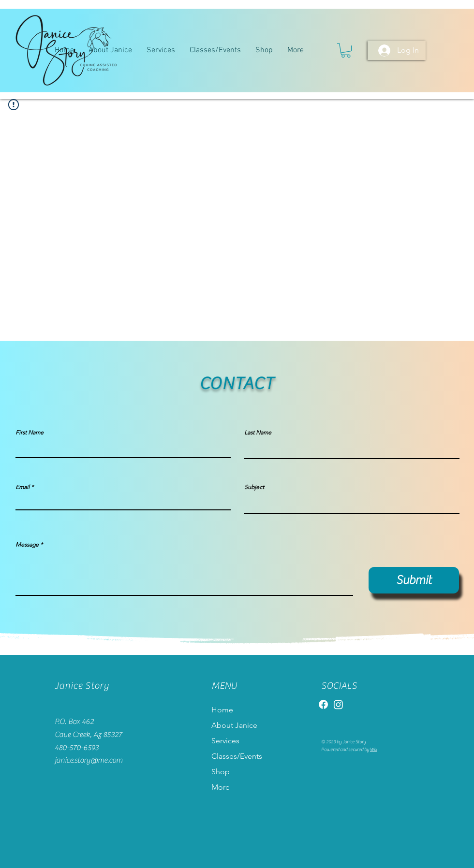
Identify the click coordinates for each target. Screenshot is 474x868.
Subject (254, 487)
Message (27, 545)
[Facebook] (323, 704)
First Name (30, 433)
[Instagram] (338, 704)
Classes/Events (237, 756)
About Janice (234, 725)
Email (22, 487)
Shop (221, 772)
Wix (373, 750)
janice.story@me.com (89, 760)
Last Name (258, 433)
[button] (346, 50)
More (221, 787)
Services (225, 741)
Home (222, 710)
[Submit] (414, 580)
